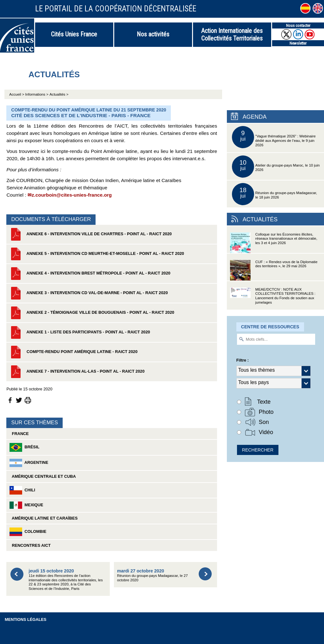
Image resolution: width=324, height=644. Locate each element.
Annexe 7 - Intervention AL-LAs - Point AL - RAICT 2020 (77, 372)
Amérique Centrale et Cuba (43, 476)
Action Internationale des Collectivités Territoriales (232, 35)
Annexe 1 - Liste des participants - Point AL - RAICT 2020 (80, 332)
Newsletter (298, 43)
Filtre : (243, 360)
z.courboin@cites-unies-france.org (72, 195)
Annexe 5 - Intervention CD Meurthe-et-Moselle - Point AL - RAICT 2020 (97, 254)
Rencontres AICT (30, 545)
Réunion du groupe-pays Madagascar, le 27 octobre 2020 (152, 575)
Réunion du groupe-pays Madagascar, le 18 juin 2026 (274, 194)
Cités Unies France (74, 34)
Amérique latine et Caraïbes (44, 518)
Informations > (37, 94)
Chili (22, 490)
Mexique (26, 505)
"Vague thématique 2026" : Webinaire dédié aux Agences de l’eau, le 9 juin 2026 (274, 137)
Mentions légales (26, 619)
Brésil (24, 447)
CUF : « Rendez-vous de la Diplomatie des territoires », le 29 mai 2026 (274, 270)
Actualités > (59, 94)
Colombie (28, 532)
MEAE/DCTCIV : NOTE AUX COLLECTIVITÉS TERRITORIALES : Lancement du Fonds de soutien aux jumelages (273, 298)
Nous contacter (298, 25)
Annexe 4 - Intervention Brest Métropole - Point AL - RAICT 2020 (90, 274)
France (19, 434)
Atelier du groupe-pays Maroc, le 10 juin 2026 (276, 167)
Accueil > (17, 94)
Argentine (29, 463)
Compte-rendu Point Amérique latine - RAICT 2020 (73, 352)
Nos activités (153, 34)
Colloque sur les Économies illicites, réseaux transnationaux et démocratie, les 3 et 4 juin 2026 (274, 243)
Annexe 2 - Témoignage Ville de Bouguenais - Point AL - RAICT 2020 (92, 313)
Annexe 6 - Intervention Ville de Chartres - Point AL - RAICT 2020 (90, 234)
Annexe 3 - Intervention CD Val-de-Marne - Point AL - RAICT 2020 (89, 293)
